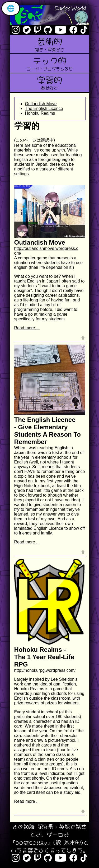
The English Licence (44, 108)
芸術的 (50, 44)
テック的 (50, 63)
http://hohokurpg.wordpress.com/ (45, 670)
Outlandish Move (41, 104)
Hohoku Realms (40, 113)
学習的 (50, 82)
